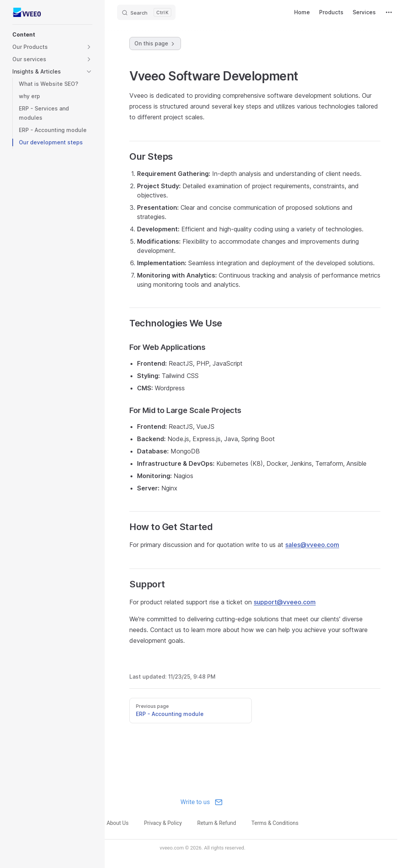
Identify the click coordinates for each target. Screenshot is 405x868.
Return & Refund (217, 823)
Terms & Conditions (275, 823)
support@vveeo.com (285, 602)
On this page (155, 43)
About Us (118, 823)
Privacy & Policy (163, 823)
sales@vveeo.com (312, 545)
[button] (52, 35)
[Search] (146, 12)
